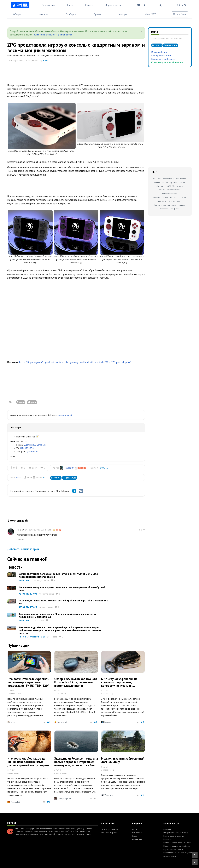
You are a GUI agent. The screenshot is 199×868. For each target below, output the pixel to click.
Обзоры (17, 14)
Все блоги (180, 14)
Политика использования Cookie (177, 843)
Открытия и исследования (169, 190)
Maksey (20, 530)
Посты (135, 829)
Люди (135, 836)
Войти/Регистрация (109, 833)
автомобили (181, 179)
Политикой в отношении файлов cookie (52, 35)
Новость (170, 186)
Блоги (70, 5)
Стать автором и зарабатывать (167, 62)
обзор (180, 186)
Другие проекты (115, 5)
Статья (180, 201)
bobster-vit (62, 722)
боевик (157, 182)
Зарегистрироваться (110, 829)
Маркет (89, 5)
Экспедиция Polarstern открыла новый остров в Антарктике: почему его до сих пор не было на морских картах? (76, 764)
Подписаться (70, 478)
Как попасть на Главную (163, 59)
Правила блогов (159, 52)
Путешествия (48, 5)
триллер (181, 205)
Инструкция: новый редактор (176, 833)
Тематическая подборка (165, 205)
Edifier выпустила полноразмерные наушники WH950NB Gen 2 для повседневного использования (58, 575)
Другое (173, 182)
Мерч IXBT (150, 14)
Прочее (98, 14)
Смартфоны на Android (166, 201)
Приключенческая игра (163, 197)
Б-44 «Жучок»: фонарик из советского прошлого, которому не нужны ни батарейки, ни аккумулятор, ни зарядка (122, 686)
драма (165, 182)
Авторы (123, 14)
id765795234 (27, 448)
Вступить (56, 478)
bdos (13, 722)
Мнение (160, 186)
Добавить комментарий (23, 549)
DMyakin (108, 722)
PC (154, 178)
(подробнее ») (65, 415)
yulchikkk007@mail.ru (35, 445)
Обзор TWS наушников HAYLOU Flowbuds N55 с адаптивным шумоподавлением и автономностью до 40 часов (76, 684)
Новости (43, 14)
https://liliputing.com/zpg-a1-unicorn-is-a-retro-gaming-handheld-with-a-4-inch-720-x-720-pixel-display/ (75, 362)
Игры (45, 61)
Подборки (71, 14)
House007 (69, 468)
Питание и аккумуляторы (32, 637)
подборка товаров (169, 194)
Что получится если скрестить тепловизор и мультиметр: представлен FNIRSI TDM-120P (28, 682)
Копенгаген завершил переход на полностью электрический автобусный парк (62, 589)
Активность (137, 839)
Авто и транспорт (28, 594)
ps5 (159, 179)
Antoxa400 (15, 802)
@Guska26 (32, 452)
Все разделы (138, 833)
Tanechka (109, 795)
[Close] (142, 31)
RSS (45, 477)
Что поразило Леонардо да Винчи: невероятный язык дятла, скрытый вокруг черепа (28, 762)
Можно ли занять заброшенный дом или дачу (123, 760)
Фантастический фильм (169, 209)
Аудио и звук (25, 581)
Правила (167, 829)
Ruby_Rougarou (64, 799)
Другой (182, 182)
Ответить (20, 540)
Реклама (167, 839)
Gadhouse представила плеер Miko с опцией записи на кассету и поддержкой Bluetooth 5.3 (57, 615)
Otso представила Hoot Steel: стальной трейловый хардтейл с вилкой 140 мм (63, 602)
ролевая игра (180, 197)
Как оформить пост (161, 56)
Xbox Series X (168, 179)
